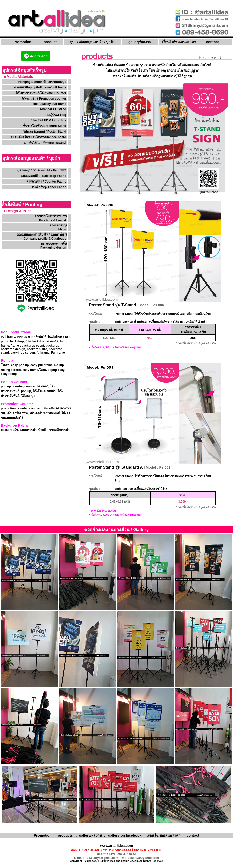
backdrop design (13, 349)
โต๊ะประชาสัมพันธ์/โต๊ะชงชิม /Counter (41, 93)
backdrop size (37, 349)
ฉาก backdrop (35, 341)
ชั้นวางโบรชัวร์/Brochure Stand (45, 126)
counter (30, 386)
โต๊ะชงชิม (48, 408)
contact (212, 42)
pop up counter (12, 386)
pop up (25, 391)
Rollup (59, 365)
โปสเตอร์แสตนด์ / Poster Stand (45, 132)
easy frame (30, 370)
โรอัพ (42, 370)
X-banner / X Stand (53, 109)
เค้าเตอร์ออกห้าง (17, 413)
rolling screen (11, 370)
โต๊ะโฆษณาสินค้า (44, 391)
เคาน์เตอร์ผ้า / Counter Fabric (46, 182)
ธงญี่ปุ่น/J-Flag (56, 115)
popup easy (56, 370)
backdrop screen (23, 353)
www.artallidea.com (116, 846)
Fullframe (58, 353)
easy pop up (20, 365)
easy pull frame (41, 365)
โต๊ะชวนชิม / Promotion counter (44, 99)
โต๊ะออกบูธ (28, 396)
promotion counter (14, 408)
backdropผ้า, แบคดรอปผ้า (19, 430)
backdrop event (33, 346)
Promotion (23, 42)
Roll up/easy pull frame (50, 104)
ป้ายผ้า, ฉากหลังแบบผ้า (54, 430)
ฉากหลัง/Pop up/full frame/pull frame (40, 87)
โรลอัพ (5, 365)
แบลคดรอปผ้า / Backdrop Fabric (43, 176)
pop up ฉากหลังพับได (32, 337)
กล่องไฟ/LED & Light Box (48, 120)
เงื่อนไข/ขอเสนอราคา (179, 42)
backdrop (52, 346)
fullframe (43, 353)
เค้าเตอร (43, 386)
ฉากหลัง (53, 341)
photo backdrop (12, 341)
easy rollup (9, 374)
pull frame (8, 337)
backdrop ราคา (59, 337)
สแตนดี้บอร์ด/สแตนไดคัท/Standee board (38, 137)
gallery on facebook (125, 835)
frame (15, 346)
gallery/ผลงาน (140, 42)
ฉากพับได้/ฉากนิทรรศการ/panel (45, 143)
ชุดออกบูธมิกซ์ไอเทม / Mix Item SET (42, 170)
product (50, 42)
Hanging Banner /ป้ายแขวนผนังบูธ (43, 82)
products (65, 835)
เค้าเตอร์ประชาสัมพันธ (45, 413)
